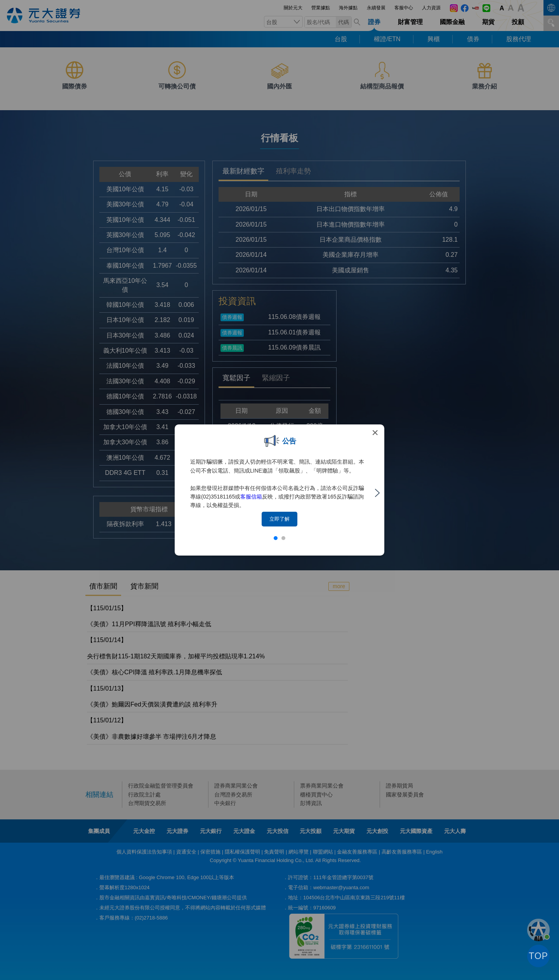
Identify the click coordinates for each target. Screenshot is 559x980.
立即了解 (279, 519)
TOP (538, 956)
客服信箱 (251, 497)
